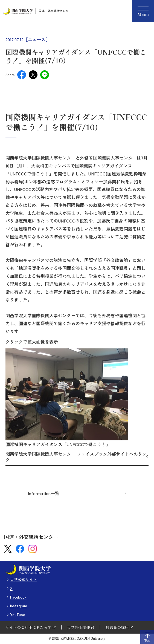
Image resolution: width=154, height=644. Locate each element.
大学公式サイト (24, 579)
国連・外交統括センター (55, 11)
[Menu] (143, 11)
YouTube (18, 614)
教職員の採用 (117, 627)
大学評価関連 (79, 627)
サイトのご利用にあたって (28, 627)
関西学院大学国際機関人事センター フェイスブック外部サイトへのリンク (76, 457)
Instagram (19, 606)
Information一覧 (44, 493)
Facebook (18, 597)
